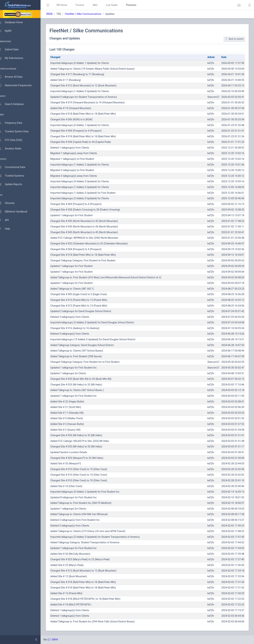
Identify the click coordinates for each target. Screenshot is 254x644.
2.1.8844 (58, 640)
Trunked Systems (15, 176)
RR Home (67, 5)
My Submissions (14, 58)
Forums (85, 5)
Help (8, 229)
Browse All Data (14, 77)
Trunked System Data (17, 131)
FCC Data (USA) (14, 140)
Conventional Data (15, 167)
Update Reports (14, 184)
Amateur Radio (13, 149)
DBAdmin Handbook (16, 212)
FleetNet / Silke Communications (88, 14)
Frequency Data (14, 123)
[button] (239, 5)
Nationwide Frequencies (18, 86)
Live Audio (117, 5)
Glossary (10, 203)
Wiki (100, 5)
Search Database (14, 104)
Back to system (234, 39)
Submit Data (12, 50)
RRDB (55, 14)
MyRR (8, 31)
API (7, 220)
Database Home (14, 22)
